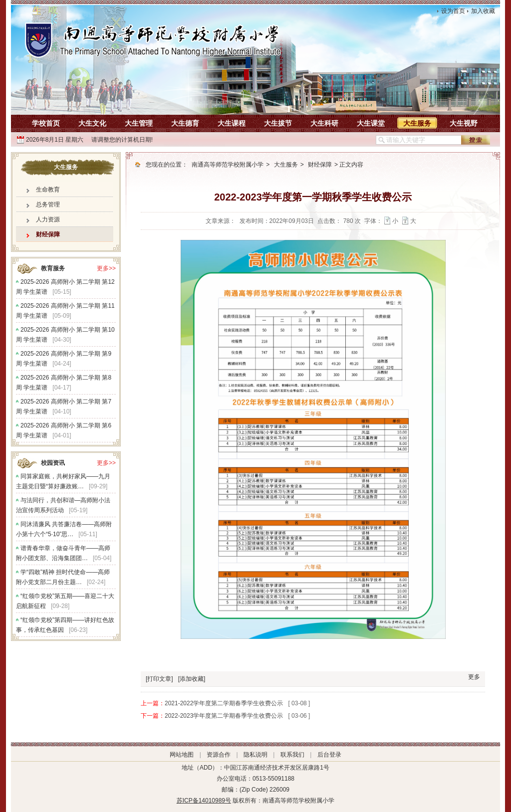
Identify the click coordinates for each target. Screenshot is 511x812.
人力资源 (48, 219)
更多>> (106, 268)
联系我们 (292, 755)
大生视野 (464, 123)
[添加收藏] (192, 679)
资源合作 (219, 755)
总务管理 (48, 204)
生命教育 (48, 190)
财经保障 (48, 234)
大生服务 (417, 123)
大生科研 (324, 123)
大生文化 (92, 123)
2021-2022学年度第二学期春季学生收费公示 (224, 703)
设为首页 (453, 11)
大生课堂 (371, 123)
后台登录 (329, 755)
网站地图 (182, 755)
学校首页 (46, 123)
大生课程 (232, 123)
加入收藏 (483, 11)
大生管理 (139, 123)
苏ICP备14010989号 (204, 801)
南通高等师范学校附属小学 (228, 165)
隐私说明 (255, 755)
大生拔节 (278, 123)
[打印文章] (159, 679)
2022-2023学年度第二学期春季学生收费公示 (224, 716)
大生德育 (185, 123)
